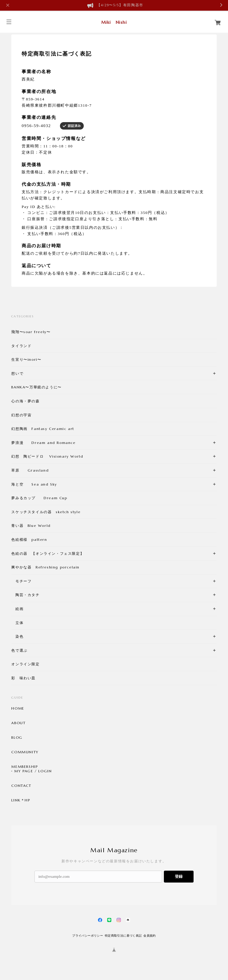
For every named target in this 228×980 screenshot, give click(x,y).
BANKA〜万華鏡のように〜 (36, 387)
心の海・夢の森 (27, 401)
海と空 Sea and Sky (34, 484)
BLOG (17, 738)
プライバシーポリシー (88, 936)
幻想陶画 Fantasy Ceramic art (43, 429)
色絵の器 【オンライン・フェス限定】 (48, 553)
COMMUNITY (25, 752)
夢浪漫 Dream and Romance (43, 443)
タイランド (21, 346)
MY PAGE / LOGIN (33, 771)
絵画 (17, 609)
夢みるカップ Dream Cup (39, 498)
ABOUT (18, 723)
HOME (18, 708)
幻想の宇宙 (23, 415)
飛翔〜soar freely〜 (31, 332)
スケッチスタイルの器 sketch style (46, 512)
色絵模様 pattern (29, 539)
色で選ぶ (19, 650)
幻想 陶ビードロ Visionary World (47, 456)
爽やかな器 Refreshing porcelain (45, 567)
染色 (17, 636)
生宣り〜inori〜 (26, 359)
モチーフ (21, 581)
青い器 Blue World (31, 526)
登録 (179, 876)
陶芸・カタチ (25, 595)
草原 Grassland (30, 470)
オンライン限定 (25, 664)
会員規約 (150, 936)
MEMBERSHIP (24, 767)
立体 (17, 623)
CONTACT (21, 786)
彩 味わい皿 (23, 678)
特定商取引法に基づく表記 (123, 936)
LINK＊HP (21, 800)
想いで (17, 373)
